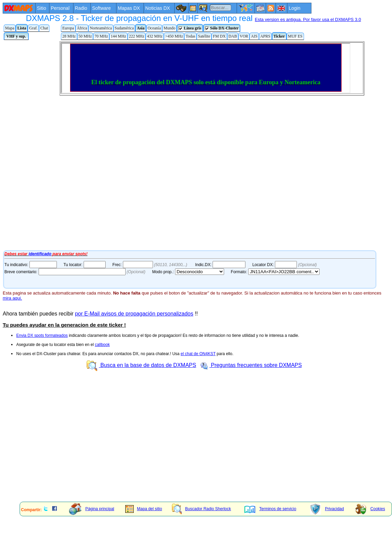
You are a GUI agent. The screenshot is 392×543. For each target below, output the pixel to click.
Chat (44, 28)
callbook (102, 345)
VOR (244, 36)
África (82, 28)
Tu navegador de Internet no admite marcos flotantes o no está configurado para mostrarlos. (189, 145)
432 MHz (155, 36)
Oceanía (154, 28)
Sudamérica (124, 28)
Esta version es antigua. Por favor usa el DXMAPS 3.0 (308, 19)
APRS (265, 36)
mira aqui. (12, 298)
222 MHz (137, 36)
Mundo (169, 28)
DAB (233, 36)
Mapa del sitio (144, 509)
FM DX (219, 36)
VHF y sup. (16, 36)
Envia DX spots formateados (42, 335)
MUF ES (295, 36)
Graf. (33, 28)
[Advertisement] (115, 449)
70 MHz (101, 36)
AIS (254, 36)
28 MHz (69, 36)
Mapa (10, 28)
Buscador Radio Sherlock (201, 509)
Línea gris (190, 28)
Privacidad (327, 509)
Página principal (92, 509)
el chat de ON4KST (198, 354)
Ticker (279, 36)
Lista (22, 28)
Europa (68, 28)
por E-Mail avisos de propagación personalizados (134, 314)
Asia (141, 28)
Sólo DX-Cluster (222, 28)
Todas (190, 36)
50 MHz (85, 36)
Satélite (204, 36)
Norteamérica (101, 28)
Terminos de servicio (270, 509)
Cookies (370, 509)
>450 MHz (174, 36)
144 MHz (118, 36)
